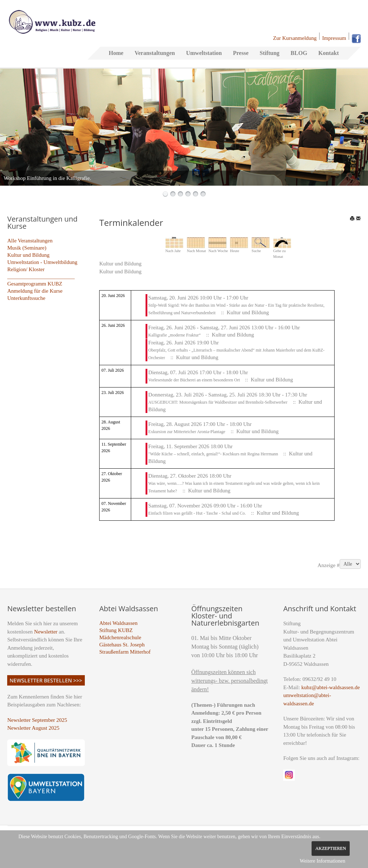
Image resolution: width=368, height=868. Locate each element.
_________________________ (41, 277)
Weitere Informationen (323, 861)
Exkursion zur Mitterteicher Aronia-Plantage (187, 432)
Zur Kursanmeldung (295, 38)
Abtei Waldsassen (118, 623)
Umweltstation (204, 53)
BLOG (299, 53)
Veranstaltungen (155, 53)
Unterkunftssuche (26, 298)
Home (116, 53)
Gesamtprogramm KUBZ (35, 284)
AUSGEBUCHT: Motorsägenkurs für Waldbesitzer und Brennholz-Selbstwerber (218, 402)
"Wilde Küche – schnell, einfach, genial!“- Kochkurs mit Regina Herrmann (214, 454)
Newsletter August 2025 (33, 728)
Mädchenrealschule (120, 637)
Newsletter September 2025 (37, 720)
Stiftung (269, 53)
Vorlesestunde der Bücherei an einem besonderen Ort (195, 380)
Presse (241, 53)
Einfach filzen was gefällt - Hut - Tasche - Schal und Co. (198, 513)
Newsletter (46, 632)
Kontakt (329, 53)
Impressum (334, 38)
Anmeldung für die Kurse (35, 291)
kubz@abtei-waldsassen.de (331, 687)
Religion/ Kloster (26, 269)
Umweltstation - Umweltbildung (42, 262)
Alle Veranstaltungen (30, 241)
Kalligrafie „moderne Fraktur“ (175, 335)
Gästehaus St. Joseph (122, 645)
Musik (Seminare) (27, 248)
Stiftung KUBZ (116, 630)
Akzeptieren (330, 848)
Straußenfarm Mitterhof (125, 652)
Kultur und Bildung (28, 255)
